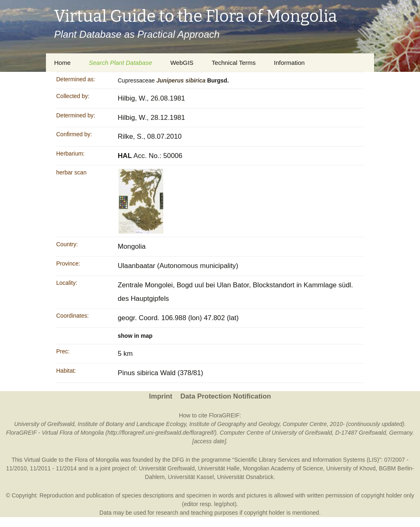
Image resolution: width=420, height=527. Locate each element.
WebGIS (182, 63)
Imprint (161, 396)
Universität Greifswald (167, 468)
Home (62, 63)
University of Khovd (351, 468)
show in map (135, 336)
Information (289, 63)
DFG (178, 460)
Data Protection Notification (226, 396)
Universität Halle (219, 468)
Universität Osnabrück (245, 477)
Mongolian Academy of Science (283, 468)
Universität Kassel (191, 477)
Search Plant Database (120, 63)
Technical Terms (234, 63)
